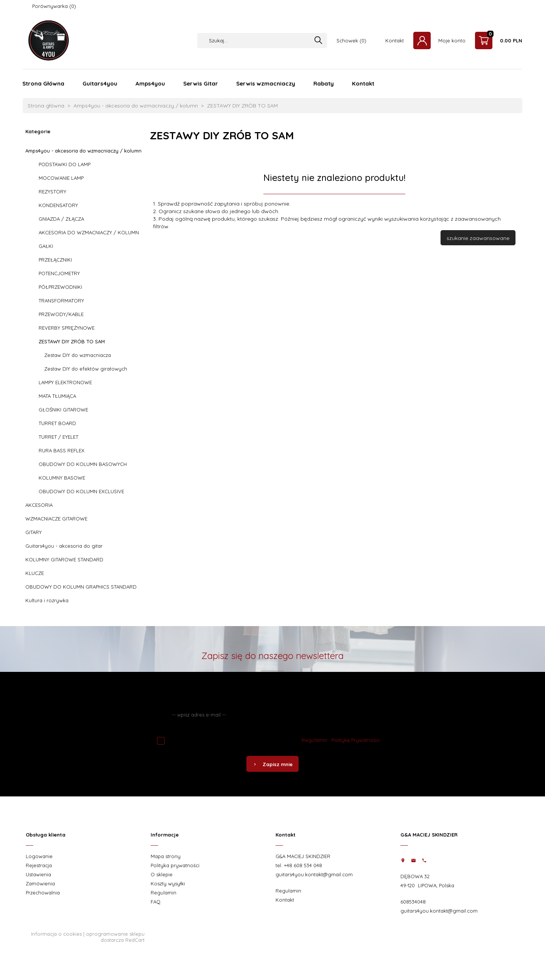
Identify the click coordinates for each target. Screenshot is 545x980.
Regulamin (315, 740)
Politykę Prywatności (356, 740)
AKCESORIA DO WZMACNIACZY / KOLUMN (89, 232)
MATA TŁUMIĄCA (57, 396)
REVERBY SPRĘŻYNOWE (67, 328)
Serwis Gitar (201, 83)
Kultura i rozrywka (47, 600)
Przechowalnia (43, 893)
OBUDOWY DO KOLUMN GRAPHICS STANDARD (81, 587)
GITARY (33, 532)
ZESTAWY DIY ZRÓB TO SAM (72, 341)
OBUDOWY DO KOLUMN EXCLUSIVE (81, 491)
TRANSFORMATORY (61, 301)
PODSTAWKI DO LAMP (65, 164)
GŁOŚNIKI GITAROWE (63, 410)
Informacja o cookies (56, 934)
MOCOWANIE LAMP (61, 178)
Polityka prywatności (175, 865)
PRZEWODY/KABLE (61, 314)
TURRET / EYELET (58, 437)
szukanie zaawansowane (478, 238)
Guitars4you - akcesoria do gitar (64, 546)
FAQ (156, 902)
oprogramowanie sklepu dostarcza (115, 937)
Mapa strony (166, 856)
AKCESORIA (39, 505)
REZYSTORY (52, 192)
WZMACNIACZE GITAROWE (56, 519)
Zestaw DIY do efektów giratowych (86, 369)
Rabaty (324, 83)
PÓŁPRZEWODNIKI (60, 287)
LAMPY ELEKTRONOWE (65, 382)
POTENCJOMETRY (59, 273)
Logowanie (39, 856)
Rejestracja (39, 865)
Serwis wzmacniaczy (266, 83)
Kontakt (395, 41)
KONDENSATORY (58, 205)
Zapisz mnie (272, 764)
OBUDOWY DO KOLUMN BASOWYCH (83, 464)
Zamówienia (40, 883)
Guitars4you (100, 83)
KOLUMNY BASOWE (62, 478)
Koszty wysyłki (168, 883)
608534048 (413, 902)
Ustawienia (38, 874)
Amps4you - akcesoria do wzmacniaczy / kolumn (83, 151)
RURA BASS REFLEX (62, 450)
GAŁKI (46, 246)
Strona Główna (43, 83)
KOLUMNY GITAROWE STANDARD (64, 559)
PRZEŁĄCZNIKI (55, 260)
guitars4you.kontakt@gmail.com (314, 874)
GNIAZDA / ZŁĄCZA (61, 219)
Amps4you (150, 83)
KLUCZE (35, 573)
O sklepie (162, 874)
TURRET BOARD (57, 423)
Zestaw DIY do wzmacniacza (78, 355)
